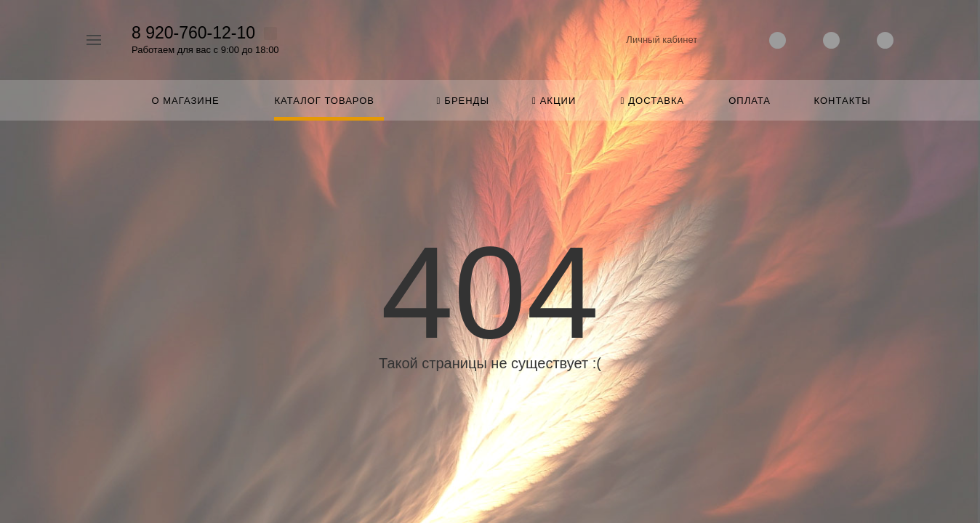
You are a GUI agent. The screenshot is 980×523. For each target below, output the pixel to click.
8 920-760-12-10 (193, 33)
